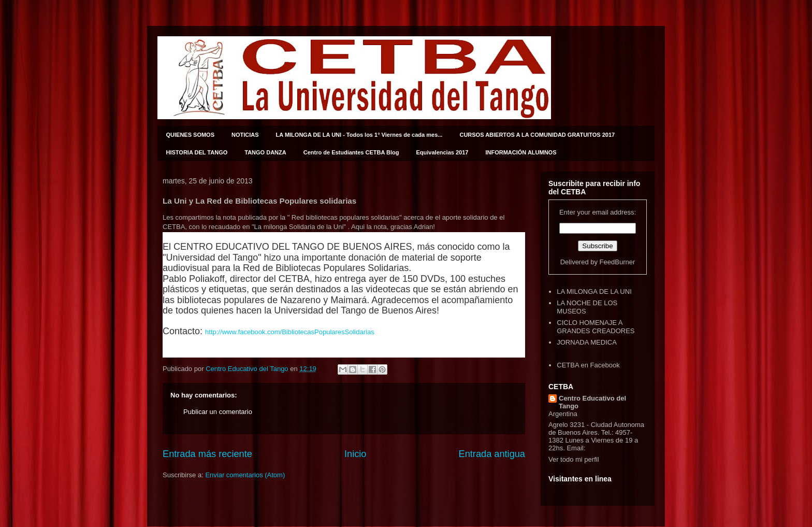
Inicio (355, 454)
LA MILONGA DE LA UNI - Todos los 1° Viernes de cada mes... (359, 135)
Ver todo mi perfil (574, 459)
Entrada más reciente (207, 454)
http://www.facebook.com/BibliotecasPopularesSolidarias (290, 332)
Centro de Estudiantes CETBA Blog (351, 152)
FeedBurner (618, 262)
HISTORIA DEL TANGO (197, 152)
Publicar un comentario (218, 412)
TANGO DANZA (265, 152)
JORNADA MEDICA (587, 342)
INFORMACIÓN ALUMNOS (521, 152)
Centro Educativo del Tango (592, 402)
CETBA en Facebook (588, 365)
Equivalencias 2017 (443, 152)
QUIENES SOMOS (191, 135)
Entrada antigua (492, 454)
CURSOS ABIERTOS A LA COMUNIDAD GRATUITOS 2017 (537, 135)
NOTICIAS (245, 135)
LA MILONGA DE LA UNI (594, 291)
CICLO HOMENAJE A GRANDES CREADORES (596, 327)
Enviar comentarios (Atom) (245, 475)
